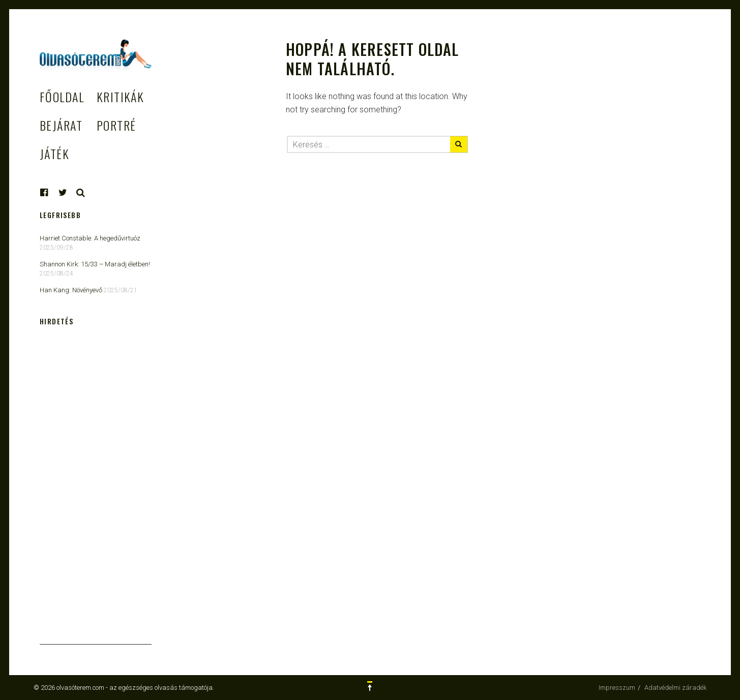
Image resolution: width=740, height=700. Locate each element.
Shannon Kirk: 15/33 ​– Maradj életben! (95, 264)
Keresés (81, 193)
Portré (116, 125)
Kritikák (121, 97)
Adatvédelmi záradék (675, 688)
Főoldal (62, 97)
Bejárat (61, 125)
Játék (54, 154)
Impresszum (617, 688)
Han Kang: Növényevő (71, 290)
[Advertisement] (96, 492)
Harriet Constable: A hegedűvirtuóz (90, 238)
